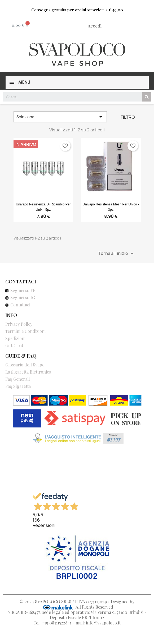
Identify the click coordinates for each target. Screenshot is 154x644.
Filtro (128, 117)
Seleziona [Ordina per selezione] (60, 117)
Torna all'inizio (117, 253)
